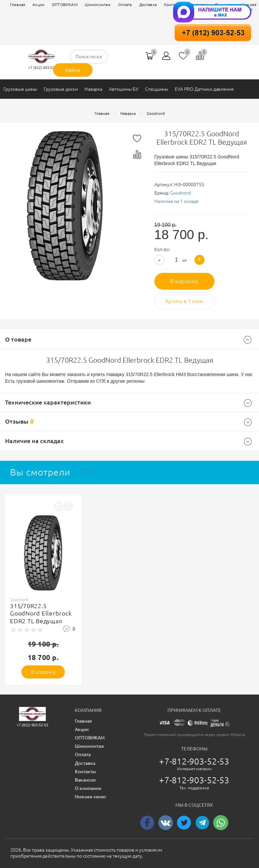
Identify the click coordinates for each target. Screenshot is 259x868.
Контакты (85, 772)
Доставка (85, 763)
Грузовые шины (20, 89)
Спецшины (157, 89)
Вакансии (85, 780)
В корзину (184, 281)
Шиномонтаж (98, 5)
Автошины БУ (123, 89)
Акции (38, 5)
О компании (88, 788)
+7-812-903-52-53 (194, 761)
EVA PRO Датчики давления (204, 89)
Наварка (94, 89)
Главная (18, 5)
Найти (73, 70)
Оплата (125, 5)
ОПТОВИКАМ (65, 5)
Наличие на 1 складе (176, 201)
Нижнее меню (90, 797)
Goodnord (180, 193)
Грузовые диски (61, 89)
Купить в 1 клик (184, 301)
